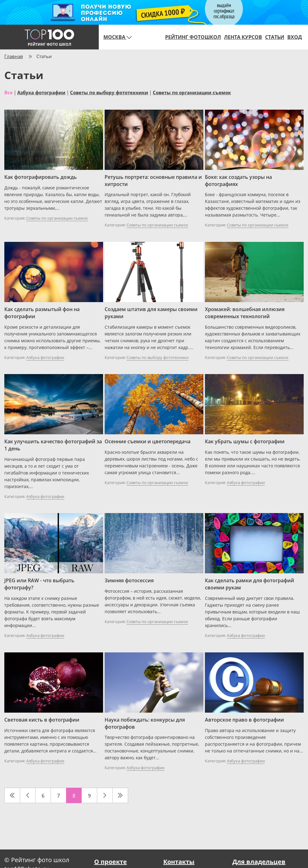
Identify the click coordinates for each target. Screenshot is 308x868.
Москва (118, 37)
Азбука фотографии (41, 92)
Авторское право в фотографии (244, 720)
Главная (14, 56)
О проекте (110, 862)
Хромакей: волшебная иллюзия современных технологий (245, 313)
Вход (295, 37)
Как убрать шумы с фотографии (245, 441)
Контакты (179, 862)
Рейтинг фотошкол (193, 37)
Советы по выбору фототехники (109, 92)
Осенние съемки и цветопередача (148, 441)
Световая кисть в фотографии (42, 720)
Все (8, 92)
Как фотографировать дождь (41, 177)
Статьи (275, 37)
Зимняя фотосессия (129, 580)
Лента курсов (243, 37)
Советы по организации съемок (192, 92)
